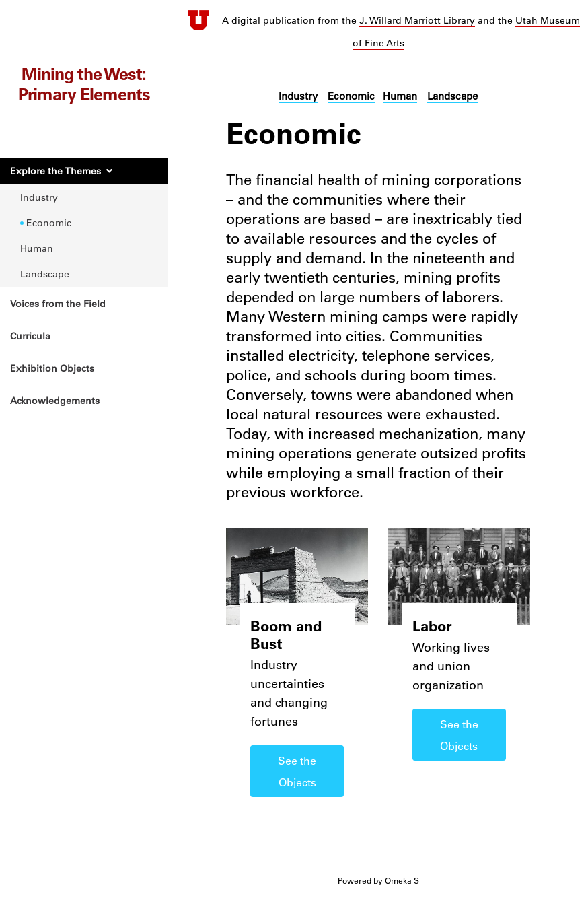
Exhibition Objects (52, 368)
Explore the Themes (56, 171)
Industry (39, 197)
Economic (49, 223)
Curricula (30, 336)
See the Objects (297, 771)
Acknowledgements (55, 401)
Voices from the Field (58, 304)
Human (37, 248)
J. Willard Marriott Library (417, 20)
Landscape (45, 274)
